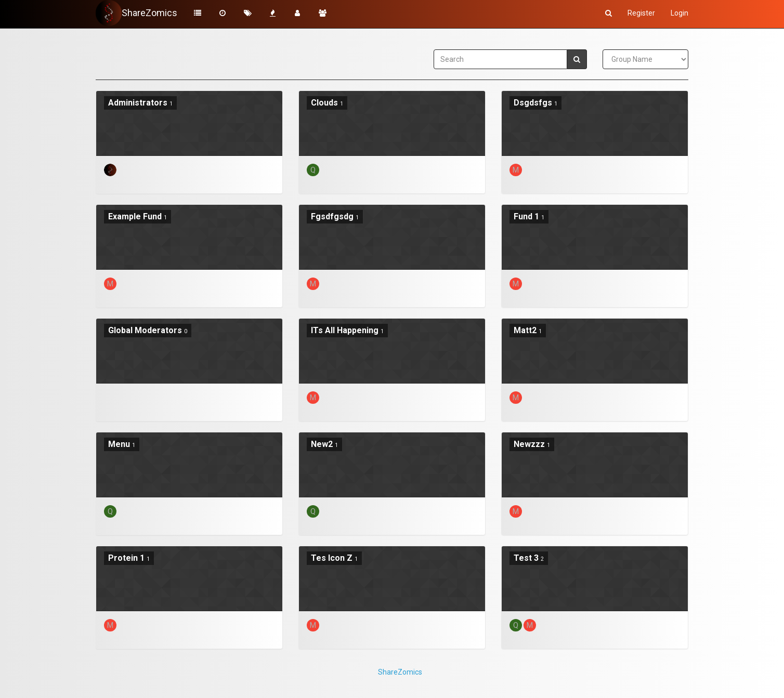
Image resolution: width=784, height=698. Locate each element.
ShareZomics (400, 672)
